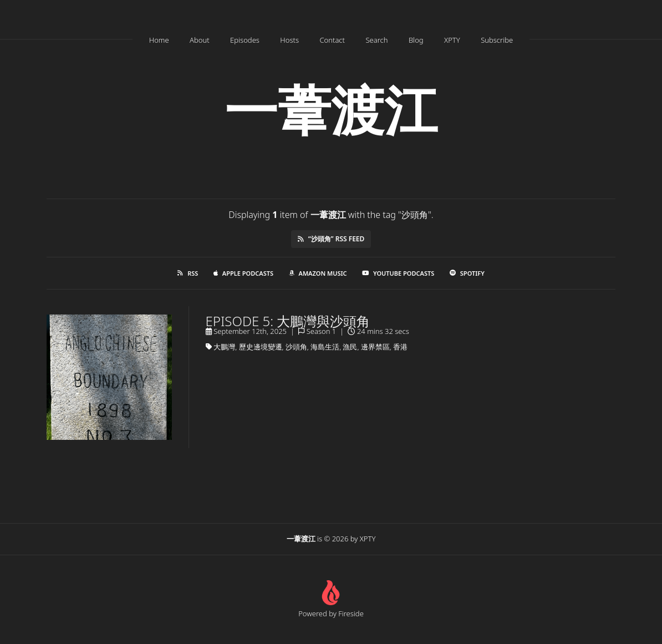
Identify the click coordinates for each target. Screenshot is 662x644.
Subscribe (497, 40)
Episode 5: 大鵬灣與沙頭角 (288, 321)
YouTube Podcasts (398, 273)
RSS (188, 273)
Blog (416, 40)
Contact (332, 40)
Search (376, 40)
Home (159, 40)
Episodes (245, 40)
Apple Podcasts (243, 273)
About (200, 40)
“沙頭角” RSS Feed (331, 239)
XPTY (452, 40)
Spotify (467, 273)
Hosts (289, 40)
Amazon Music (318, 273)
